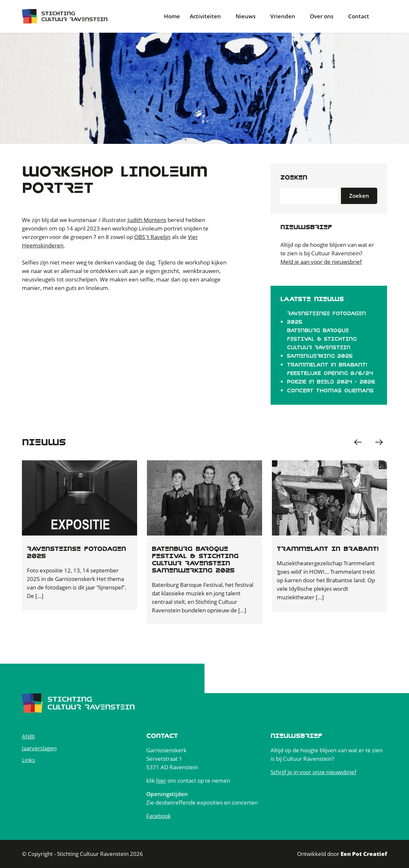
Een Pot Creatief (364, 854)
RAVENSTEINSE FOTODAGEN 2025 (326, 318)
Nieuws (246, 16)
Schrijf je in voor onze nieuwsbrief (313, 772)
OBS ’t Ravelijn (152, 237)
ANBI (28, 736)
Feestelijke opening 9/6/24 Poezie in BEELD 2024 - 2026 (331, 378)
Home (172, 16)
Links (28, 760)
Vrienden (283, 16)
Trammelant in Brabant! (327, 365)
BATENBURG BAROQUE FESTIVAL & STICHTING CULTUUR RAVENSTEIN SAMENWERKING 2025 (322, 343)
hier (161, 781)
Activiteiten (205, 16)
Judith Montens (147, 220)
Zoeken (294, 177)
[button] (379, 442)
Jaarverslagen (39, 748)
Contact (359, 16)
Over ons (322, 16)
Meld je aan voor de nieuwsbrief (321, 262)
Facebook (159, 816)
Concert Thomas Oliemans (330, 391)
